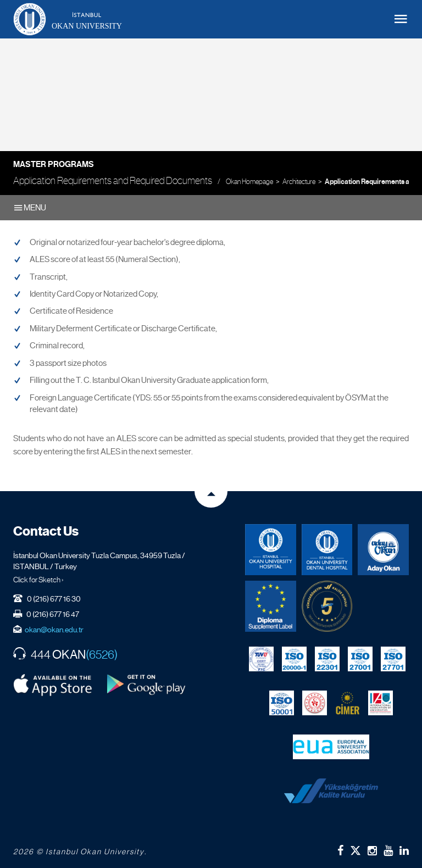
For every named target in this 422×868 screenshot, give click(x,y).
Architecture (299, 182)
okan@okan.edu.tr (54, 630)
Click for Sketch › (38, 580)
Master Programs (54, 164)
